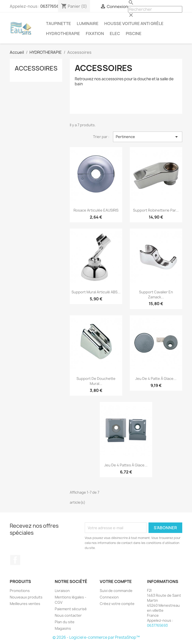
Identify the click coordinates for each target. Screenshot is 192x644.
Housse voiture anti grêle (134, 24)
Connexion (109, 597)
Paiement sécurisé (71, 609)
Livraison (62, 591)
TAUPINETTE (58, 24)
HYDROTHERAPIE (63, 34)
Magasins (63, 628)
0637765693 (52, 6)
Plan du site (65, 622)
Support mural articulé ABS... (96, 292)
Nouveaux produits (26, 597)
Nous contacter (68, 615)
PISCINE (134, 34)
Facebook (15, 560)
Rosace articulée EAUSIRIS (96, 210)
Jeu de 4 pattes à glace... (126, 465)
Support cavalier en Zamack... (156, 294)
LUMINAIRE (88, 24)
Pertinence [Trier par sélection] (148, 137)
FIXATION (95, 34)
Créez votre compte (117, 604)
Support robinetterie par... (156, 210)
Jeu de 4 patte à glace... (156, 379)
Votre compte (116, 581)
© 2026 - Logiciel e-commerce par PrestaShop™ (96, 637)
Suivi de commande (116, 591)
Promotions (20, 591)
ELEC (115, 34)
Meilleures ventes (25, 604)
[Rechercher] (155, 9)
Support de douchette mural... (96, 381)
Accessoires (36, 68)
